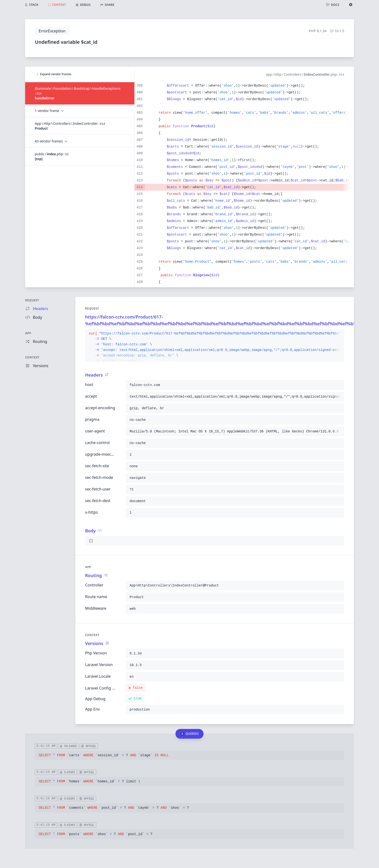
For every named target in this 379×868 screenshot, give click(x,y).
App (28, 333)
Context (32, 357)
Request (32, 300)
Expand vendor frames (54, 74)
